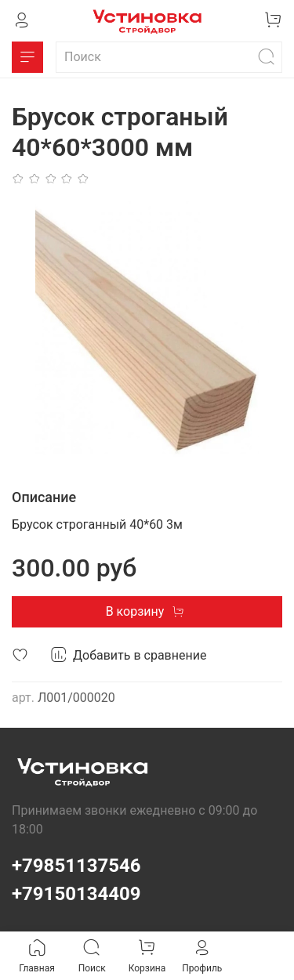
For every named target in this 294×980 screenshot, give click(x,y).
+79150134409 (76, 894)
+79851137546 (76, 866)
